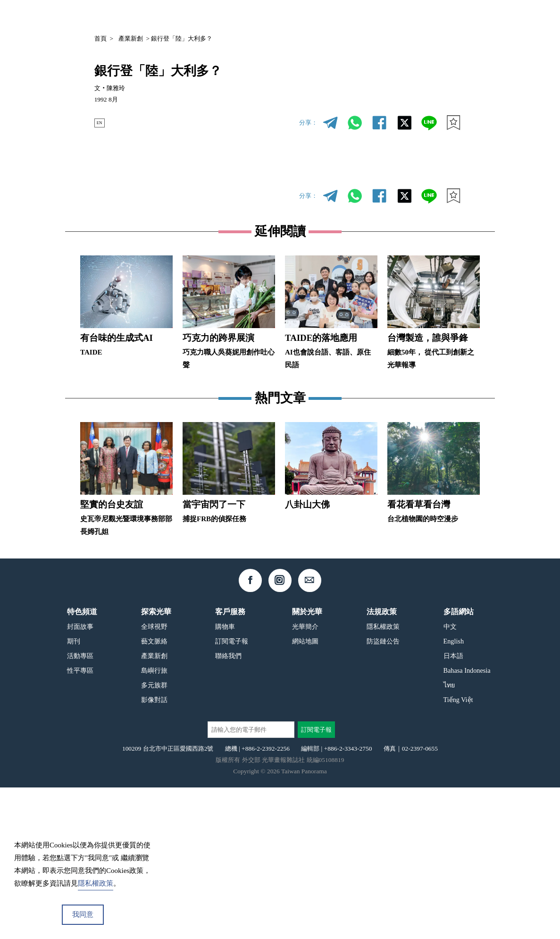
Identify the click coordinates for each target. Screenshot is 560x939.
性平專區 (80, 822)
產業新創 (131, 38)
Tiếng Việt (458, 851)
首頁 (100, 38)
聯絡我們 (228, 807)
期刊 (372, 16)
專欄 (399, 16)
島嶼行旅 (154, 822)
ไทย (449, 837)
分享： (308, 123)
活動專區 (80, 807)
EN (102, 123)
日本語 (453, 807)
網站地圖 (305, 793)
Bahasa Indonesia (467, 822)
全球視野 (154, 778)
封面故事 (80, 778)
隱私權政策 (383, 778)
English (454, 793)
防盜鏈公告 (383, 793)
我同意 (83, 914)
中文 (435, 17)
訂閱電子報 (232, 793)
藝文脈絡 (154, 793)
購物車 (225, 778)
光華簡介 (305, 778)
